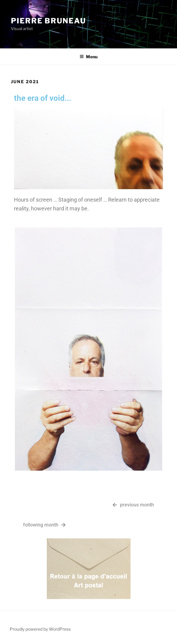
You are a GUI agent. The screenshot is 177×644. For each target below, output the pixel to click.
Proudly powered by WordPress (40, 629)
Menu (88, 57)
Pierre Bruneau (48, 21)
